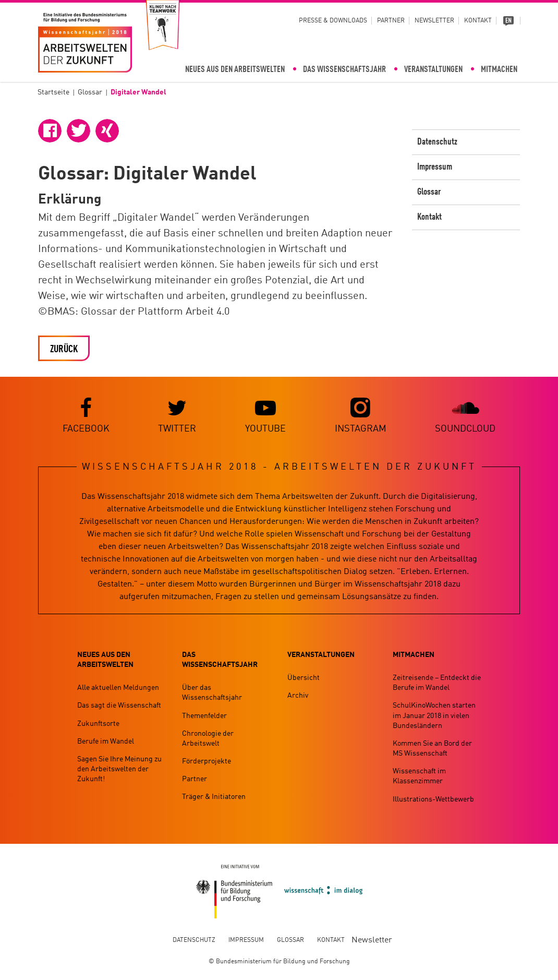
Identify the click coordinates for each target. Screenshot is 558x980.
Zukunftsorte (98, 724)
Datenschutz (437, 142)
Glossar (90, 92)
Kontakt (478, 21)
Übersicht (304, 678)
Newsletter (434, 21)
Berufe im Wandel (106, 742)
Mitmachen (499, 70)
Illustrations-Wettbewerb (433, 799)
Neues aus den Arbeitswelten (235, 70)
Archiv (298, 696)
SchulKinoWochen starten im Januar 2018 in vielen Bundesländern (434, 715)
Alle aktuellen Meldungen (118, 688)
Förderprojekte (207, 761)
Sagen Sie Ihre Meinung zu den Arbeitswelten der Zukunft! (119, 769)
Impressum (435, 167)
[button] (50, 131)
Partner (391, 21)
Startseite (53, 92)
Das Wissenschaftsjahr (344, 70)
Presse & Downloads (333, 21)
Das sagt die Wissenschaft (119, 706)
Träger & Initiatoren (214, 797)
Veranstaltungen (433, 70)
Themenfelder (204, 716)
